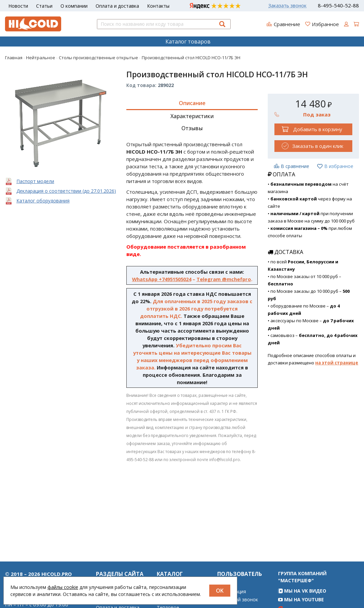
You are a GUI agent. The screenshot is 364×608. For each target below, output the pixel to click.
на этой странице (337, 363)
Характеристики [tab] (192, 116)
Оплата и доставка (117, 6)
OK (220, 591)
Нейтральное (172, 606)
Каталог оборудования (43, 201)
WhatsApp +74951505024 (162, 279)
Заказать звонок (287, 6)
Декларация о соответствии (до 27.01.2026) (66, 191)
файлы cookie (63, 587)
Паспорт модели (35, 181)
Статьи (44, 6)
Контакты (158, 6)
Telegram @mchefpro (224, 279)
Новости (18, 6)
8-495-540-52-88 (338, 6)
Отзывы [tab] (192, 128)
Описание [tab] (192, 103)
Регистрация (232, 606)
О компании (74, 6)
